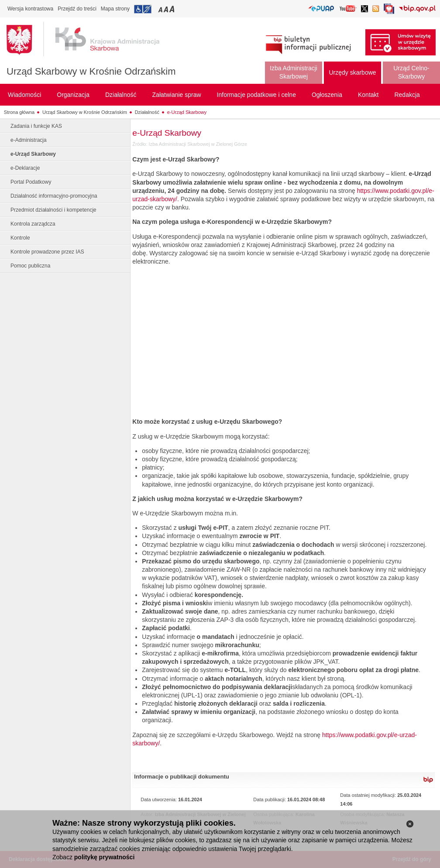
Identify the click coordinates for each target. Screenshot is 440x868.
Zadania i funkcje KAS (36, 126)
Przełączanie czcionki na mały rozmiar (161, 9)
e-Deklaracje (25, 168)
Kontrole (20, 238)
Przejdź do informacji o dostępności (143, 9)
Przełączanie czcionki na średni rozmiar (167, 9)
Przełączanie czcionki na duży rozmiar (173, 9)
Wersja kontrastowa (30, 9)
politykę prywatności (104, 857)
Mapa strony (115, 9)
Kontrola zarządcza (33, 224)
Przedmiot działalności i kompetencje (53, 210)
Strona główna (19, 112)
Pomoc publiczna (30, 266)
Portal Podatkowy (31, 182)
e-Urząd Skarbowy (187, 112)
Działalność (147, 112)
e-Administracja (29, 140)
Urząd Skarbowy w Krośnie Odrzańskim (91, 71)
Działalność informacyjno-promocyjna (54, 196)
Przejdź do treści (77, 9)
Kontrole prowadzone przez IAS (47, 252)
